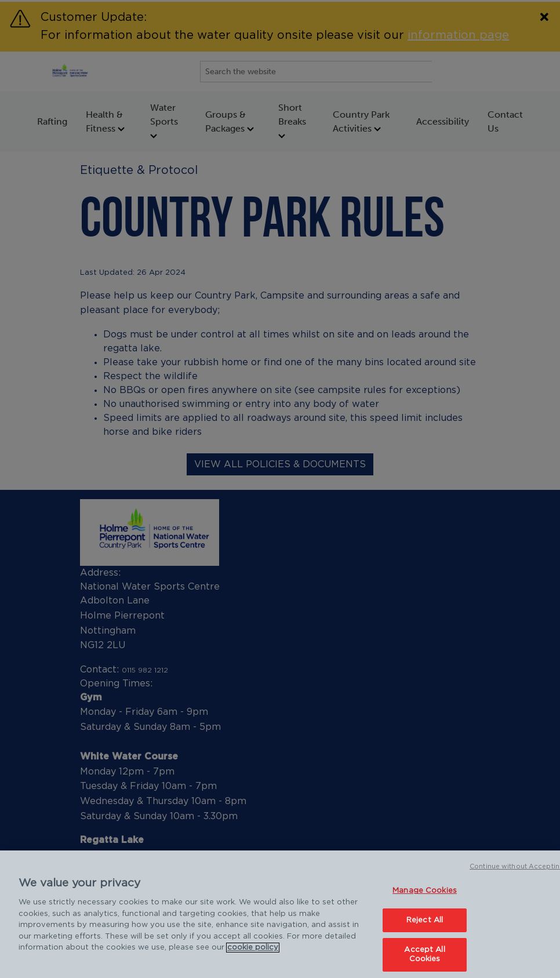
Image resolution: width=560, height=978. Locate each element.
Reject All (425, 926)
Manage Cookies (425, 897)
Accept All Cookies (424, 960)
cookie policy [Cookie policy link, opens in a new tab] (253, 953)
